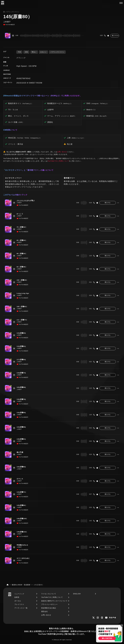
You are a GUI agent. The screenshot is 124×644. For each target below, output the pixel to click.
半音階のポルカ (24, 545)
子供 (19, 52)
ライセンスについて (49, 594)
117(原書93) (22, 359)
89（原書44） (23, 253)
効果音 (17, 597)
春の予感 (21, 452)
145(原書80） (23, 505)
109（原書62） (23, 306)
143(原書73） (23, 492)
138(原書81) (22, 439)
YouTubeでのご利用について (58, 161)
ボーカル (18, 601)
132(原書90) (22, 412)
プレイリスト (19, 604)
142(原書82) (22, 467)
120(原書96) (22, 387)
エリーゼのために (24, 558)
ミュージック (19, 594)
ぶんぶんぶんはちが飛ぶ (27, 200)
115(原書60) (22, 333)
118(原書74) (22, 373)
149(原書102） (23, 532)
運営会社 (45, 611)
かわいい (43, 52)
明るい (34, 52)
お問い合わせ (62, 152)
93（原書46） (23, 267)
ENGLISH (77, 594)
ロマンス (21, 479)
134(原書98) (22, 427)
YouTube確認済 (9, 25)
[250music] (3, 3)
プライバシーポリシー (49, 604)
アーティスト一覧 (21, 608)
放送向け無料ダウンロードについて (54, 601)
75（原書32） (23, 227)
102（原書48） (23, 280)
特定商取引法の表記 (49, 608)
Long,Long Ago (24, 293)
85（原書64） (23, 240)
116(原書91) (22, 346)
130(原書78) (22, 399)
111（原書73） (23, 320)
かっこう (21, 214)
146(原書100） (23, 518)
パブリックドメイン (57, 52)
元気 (26, 52)
